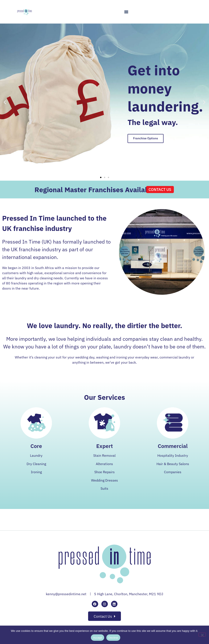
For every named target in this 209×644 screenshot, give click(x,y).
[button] (126, 12)
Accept (97, 638)
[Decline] (202, 635)
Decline (113, 638)
